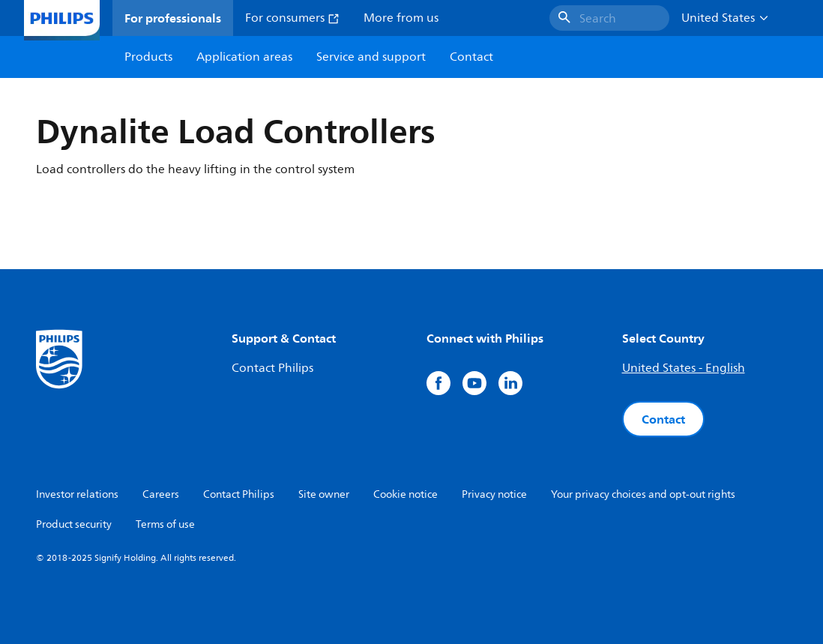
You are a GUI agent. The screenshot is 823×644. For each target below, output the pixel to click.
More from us (401, 18)
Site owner (324, 494)
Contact (663, 419)
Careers (161, 494)
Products (148, 57)
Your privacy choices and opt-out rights (643, 494)
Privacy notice (494, 494)
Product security (74, 524)
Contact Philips (272, 368)
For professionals (173, 18)
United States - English (684, 368)
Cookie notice (406, 494)
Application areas (244, 57)
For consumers (292, 18)
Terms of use (165, 524)
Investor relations (77, 494)
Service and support (371, 57)
